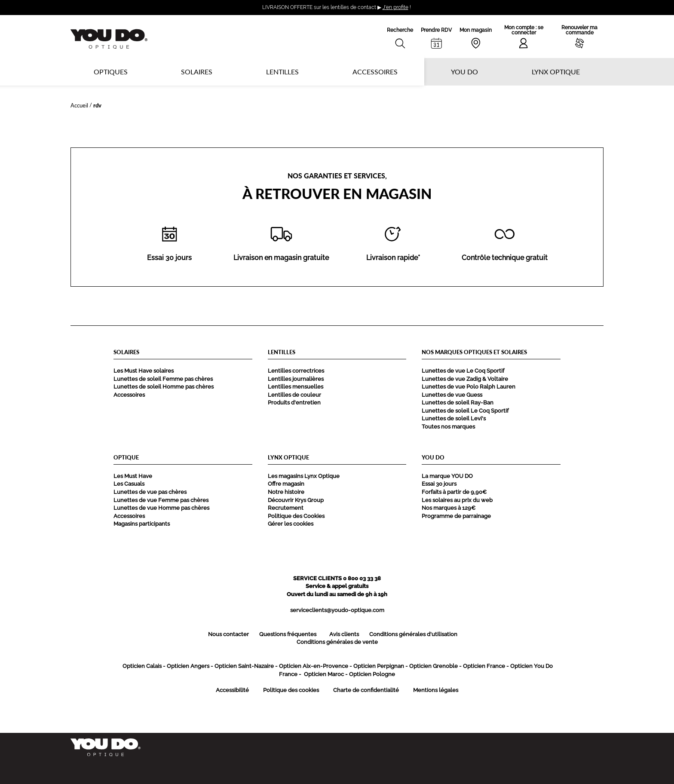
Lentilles (282, 72)
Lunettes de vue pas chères (150, 492)
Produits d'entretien (294, 403)
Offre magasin (286, 484)
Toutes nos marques (448, 427)
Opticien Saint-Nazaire (244, 666)
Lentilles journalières (296, 379)
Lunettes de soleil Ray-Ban (458, 403)
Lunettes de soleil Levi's (454, 418)
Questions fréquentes (288, 634)
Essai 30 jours (439, 484)
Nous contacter (228, 634)
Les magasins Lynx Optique (304, 476)
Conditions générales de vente (337, 642)
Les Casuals (129, 484)
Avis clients (344, 634)
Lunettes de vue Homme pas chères (161, 508)
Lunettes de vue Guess (452, 395)
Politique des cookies (291, 690)
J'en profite (395, 7)
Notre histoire (286, 492)
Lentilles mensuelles (296, 387)
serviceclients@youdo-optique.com (337, 610)
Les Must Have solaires (144, 371)
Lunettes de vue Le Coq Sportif (463, 371)
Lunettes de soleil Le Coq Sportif (465, 411)
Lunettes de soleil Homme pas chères (164, 387)
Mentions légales (436, 690)
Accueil (79, 105)
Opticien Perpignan (379, 666)
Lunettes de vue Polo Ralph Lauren (469, 387)
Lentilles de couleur (294, 395)
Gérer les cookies (291, 524)
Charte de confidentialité (366, 690)
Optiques (111, 72)
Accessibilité (232, 690)
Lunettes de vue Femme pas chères (161, 500)
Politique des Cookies (296, 516)
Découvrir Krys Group (296, 500)
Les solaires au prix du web (457, 500)
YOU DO (464, 72)
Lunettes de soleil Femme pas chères (163, 379)
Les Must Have (133, 476)
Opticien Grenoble (434, 666)
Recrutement (286, 508)
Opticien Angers (188, 666)
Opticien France (484, 666)
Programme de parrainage (456, 516)
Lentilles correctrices (296, 371)
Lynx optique (556, 72)
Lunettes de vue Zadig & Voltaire (465, 379)
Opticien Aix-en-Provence (314, 666)
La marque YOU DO (447, 476)
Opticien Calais (142, 666)
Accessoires (375, 72)
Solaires (197, 72)
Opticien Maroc (324, 674)
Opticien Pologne (372, 674)
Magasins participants (142, 524)
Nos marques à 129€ (449, 508)
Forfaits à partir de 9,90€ (454, 492)
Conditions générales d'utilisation (413, 634)
